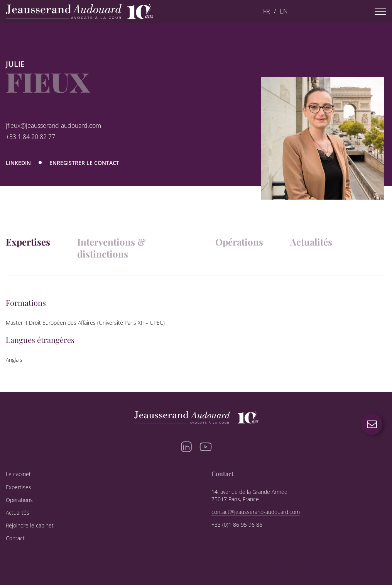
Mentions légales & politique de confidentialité (330, 570)
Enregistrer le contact (84, 163)
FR (267, 11)
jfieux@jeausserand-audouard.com (53, 126)
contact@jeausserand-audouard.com (256, 512)
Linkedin (18, 163)
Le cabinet (18, 474)
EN (284, 11)
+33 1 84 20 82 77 (30, 137)
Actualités (311, 242)
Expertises (28, 242)
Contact (15, 538)
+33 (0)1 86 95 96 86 (237, 525)
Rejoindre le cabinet (30, 526)
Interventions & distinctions (112, 248)
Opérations (239, 242)
